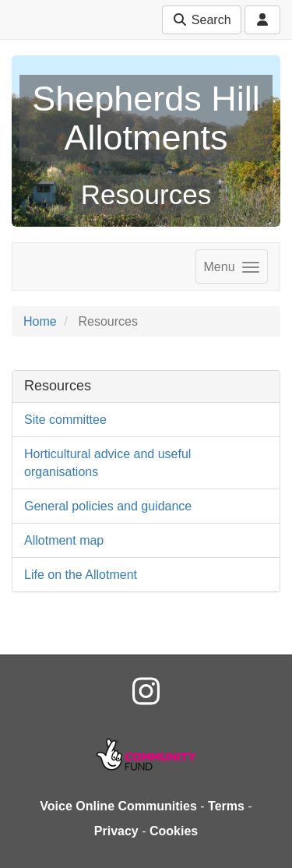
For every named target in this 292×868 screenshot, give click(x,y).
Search (201, 20)
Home (40, 321)
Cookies (174, 831)
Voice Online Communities (118, 806)
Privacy (116, 831)
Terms (226, 806)
